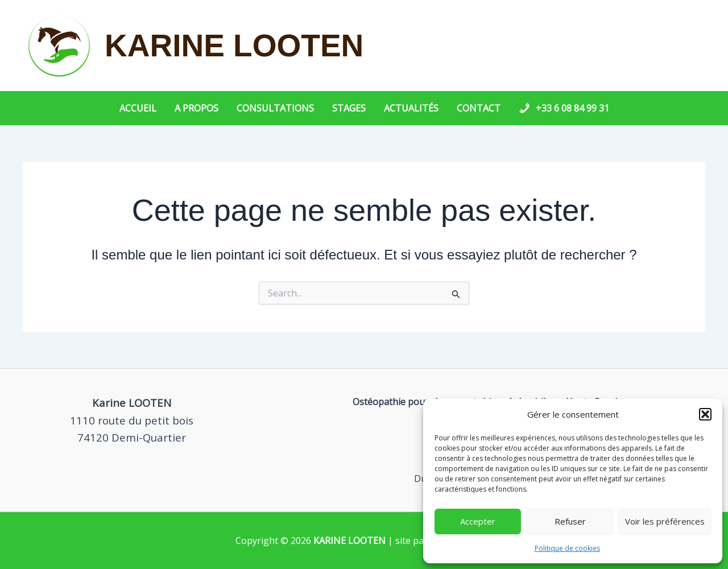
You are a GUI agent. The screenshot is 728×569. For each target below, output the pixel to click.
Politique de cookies (567, 548)
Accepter (478, 521)
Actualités (411, 108)
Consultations (275, 108)
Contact (479, 108)
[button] (705, 414)
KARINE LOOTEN (234, 46)
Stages (349, 108)
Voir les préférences (665, 521)
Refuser (570, 521)
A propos (197, 108)
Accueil (138, 108)
